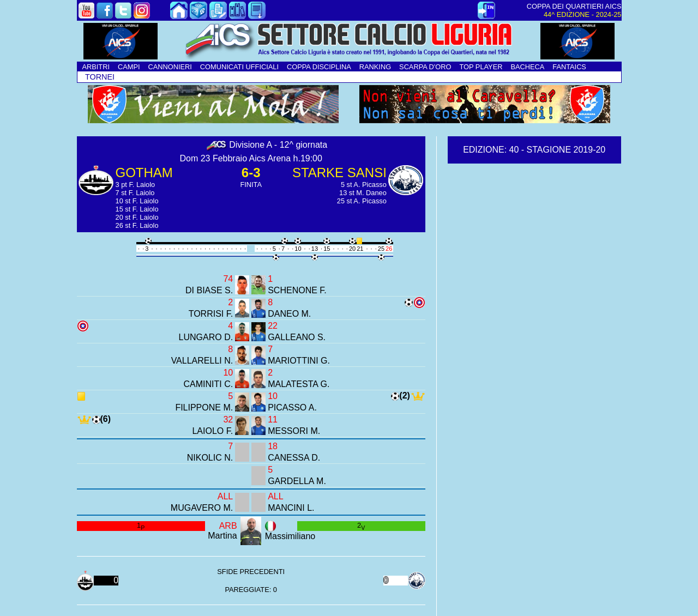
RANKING (375, 67)
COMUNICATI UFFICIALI (239, 67)
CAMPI (129, 67)
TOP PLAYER (481, 67)
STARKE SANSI (339, 173)
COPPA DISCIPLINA (319, 67)
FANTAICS (569, 67)
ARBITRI (96, 67)
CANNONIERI (170, 67)
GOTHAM (144, 173)
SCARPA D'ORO (425, 67)
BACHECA (527, 67)
